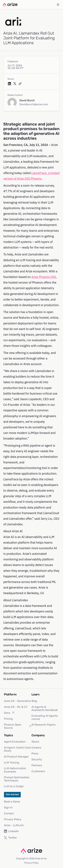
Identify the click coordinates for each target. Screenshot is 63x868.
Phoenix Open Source (18, 726)
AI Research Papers (44, 725)
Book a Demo (12, 802)
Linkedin (11, 831)
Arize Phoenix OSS (44, 277)
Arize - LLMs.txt (14, 825)
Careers (36, 748)
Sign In (8, 807)
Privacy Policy (13, 819)
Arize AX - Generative (17, 701)
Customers (38, 771)
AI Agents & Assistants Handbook (45, 708)
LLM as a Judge (14, 786)
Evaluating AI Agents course (45, 717)
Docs (9, 713)
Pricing (8, 719)
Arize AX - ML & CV (16, 707)
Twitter (10, 838)
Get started (12, 794)
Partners (37, 765)
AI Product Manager (16, 757)
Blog (34, 701)
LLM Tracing (12, 763)
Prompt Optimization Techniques (17, 779)
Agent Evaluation (15, 742)
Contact (9, 813)
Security (37, 759)
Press (35, 753)
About (35, 742)
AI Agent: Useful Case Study (17, 749)
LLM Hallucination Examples (15, 770)
